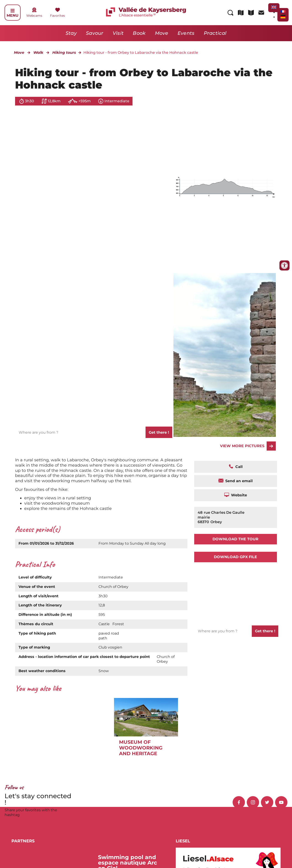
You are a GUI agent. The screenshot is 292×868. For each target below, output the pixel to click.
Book (139, 33)
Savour (95, 33)
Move (162, 33)
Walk (38, 53)
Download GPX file (235, 557)
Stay (71, 33)
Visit (118, 33)
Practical (215, 33)
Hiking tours (64, 53)
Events (186, 33)
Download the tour (235, 539)
